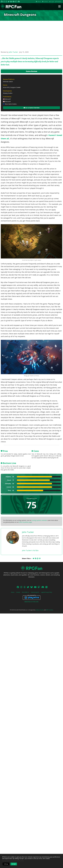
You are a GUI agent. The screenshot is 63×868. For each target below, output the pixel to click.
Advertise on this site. (32, 602)
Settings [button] (6, 864)
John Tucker (13, 52)
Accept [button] (14, 864)
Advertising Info (35, 592)
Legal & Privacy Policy (46, 592)
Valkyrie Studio (40, 610)
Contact (46, 2)
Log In (53, 2)
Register (59, 2)
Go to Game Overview (31, 108)
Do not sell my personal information (13, 860)
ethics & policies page (25, 522)
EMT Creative (50, 610)
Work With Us (25, 592)
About (39, 2)
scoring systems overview (39, 520)
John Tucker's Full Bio (30, 550)
